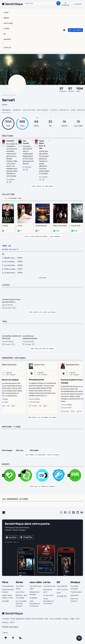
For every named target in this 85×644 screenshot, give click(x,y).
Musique (75, 582)
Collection (29, 110)
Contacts (64, 110)
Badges (81, 110)
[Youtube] (82, 513)
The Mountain (76, 592)
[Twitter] (61, 513)
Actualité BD (62, 596)
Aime (73, 110)
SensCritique (6, 95)
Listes (54, 110)
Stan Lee (20, 450)
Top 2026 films (8, 586)
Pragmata (33, 598)
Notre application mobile (20, 619)
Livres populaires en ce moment (49, 601)
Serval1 (14, 95)
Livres (47, 582)
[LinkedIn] (78, 513)
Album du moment (74, 600)
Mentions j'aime (11, 427)
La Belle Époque (41, 226)
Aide (47, 619)
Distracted (74, 595)
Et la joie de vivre (48, 591)
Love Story (20, 592)
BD (3, 254)
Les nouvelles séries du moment (21, 604)
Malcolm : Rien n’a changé (22, 597)
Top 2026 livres (49, 586)
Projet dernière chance (8, 591)
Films (5, 582)
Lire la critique (34, 399)
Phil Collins (34, 450)
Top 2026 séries (20, 587)
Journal (17, 110)
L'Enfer (20, 226)
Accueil (6, 110)
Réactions (8, 136)
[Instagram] (69, 513)
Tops (5, 321)
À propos (6, 619)
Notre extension (37, 619)
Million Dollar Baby (60, 226)
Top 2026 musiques (74, 587)
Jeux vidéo (36, 582)
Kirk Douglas (7, 450)
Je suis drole (48, 595)
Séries (19, 582)
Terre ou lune (62, 590)
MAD (59, 593)
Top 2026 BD (62, 586)
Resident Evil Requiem (34, 593)
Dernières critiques (14, 358)
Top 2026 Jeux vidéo (35, 587)
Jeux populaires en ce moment (35, 604)
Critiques (43, 110)
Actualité (5, 601)
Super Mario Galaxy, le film (8, 597)
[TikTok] (73, 513)
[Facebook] (65, 513)
